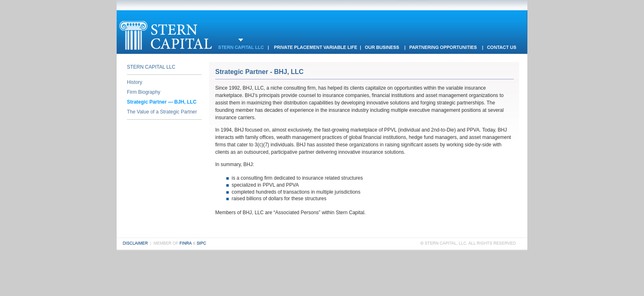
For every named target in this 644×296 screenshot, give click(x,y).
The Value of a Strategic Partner (162, 112)
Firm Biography (144, 92)
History (135, 82)
